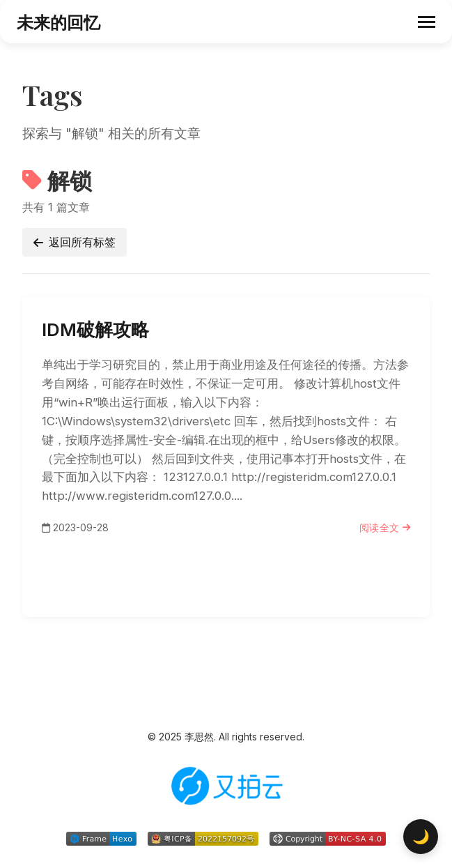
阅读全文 (385, 527)
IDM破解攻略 (95, 329)
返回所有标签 (75, 242)
